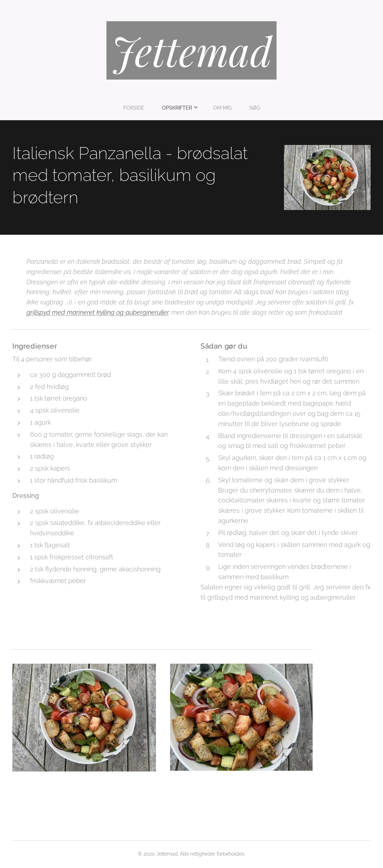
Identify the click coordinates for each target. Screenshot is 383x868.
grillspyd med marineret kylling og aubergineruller (97, 312)
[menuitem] (168, 108)
